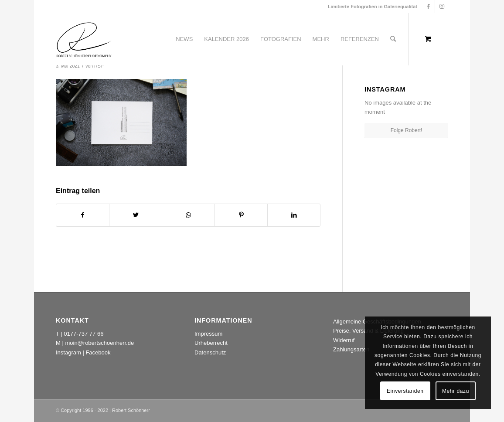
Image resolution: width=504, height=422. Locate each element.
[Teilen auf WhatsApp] (188, 215)
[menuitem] (184, 39)
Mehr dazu (456, 391)
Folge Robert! (407, 130)
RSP (99, 66)
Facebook (98, 352)
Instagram (68, 352)
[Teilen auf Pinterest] (241, 215)
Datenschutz (210, 352)
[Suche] (393, 39)
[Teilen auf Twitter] (136, 215)
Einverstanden (405, 391)
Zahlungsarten (351, 349)
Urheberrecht (211, 343)
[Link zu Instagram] (442, 7)
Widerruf (344, 340)
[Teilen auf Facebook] (83, 215)
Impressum (208, 334)
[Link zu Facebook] (428, 7)
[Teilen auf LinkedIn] (294, 215)
